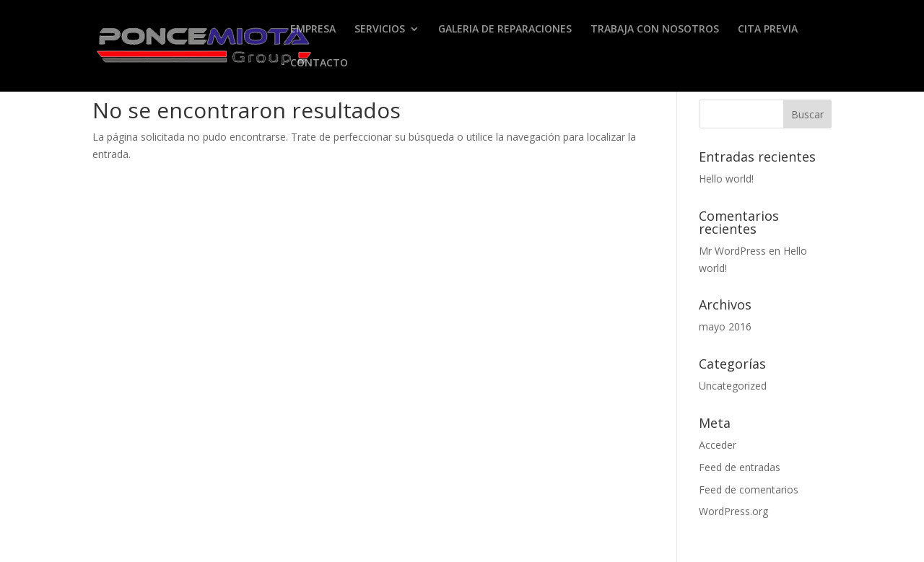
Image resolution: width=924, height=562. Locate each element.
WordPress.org (733, 511)
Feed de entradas (740, 467)
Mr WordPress (732, 251)
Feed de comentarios (749, 489)
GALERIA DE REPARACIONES (505, 30)
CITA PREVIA (768, 30)
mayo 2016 (725, 326)
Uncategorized (733, 386)
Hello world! (726, 179)
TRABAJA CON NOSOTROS (655, 30)
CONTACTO (319, 63)
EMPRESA (313, 30)
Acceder (718, 445)
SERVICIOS (380, 30)
